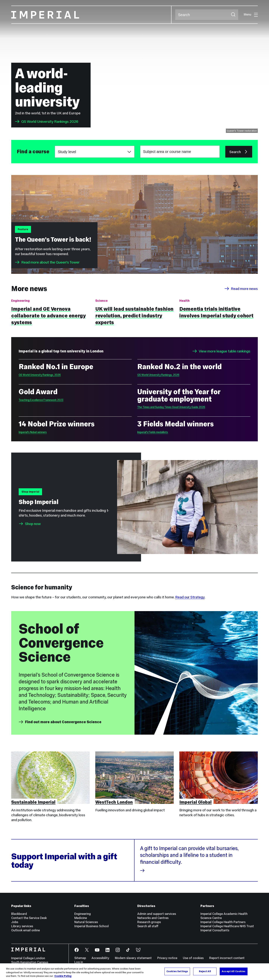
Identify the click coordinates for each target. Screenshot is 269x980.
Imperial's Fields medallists (153, 432)
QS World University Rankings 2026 (47, 121)
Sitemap (80, 958)
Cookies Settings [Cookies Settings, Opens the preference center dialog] (177, 971)
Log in (79, 962)
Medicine (81, 918)
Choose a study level (55, 146)
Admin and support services (157, 914)
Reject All (205, 971)
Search (175, 15)
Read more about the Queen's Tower (47, 262)
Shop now (33, 524)
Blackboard (19, 914)
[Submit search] (233, 15)
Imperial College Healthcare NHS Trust (227, 926)
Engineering (83, 914)
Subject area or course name (17, 152)
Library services (22, 926)
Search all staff (148, 926)
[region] (134, 972)
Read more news (241, 289)
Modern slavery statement (133, 958)
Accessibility (100, 958)
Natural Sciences (86, 922)
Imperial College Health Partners (223, 922)
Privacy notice (167, 958)
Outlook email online (25, 930)
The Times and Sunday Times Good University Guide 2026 (171, 407)
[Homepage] (91, 15)
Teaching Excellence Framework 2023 (41, 400)
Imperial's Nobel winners (33, 432)
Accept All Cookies (234, 971)
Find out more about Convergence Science (60, 722)
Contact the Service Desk (29, 918)
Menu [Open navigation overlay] (251, 15)
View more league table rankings (221, 351)
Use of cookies (193, 958)
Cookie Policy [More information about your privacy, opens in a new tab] (63, 976)
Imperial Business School (92, 926)
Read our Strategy (190, 597)
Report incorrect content (227, 958)
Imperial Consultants (215, 930)
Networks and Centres (153, 918)
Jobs (15, 922)
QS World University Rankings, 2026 (40, 375)
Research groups (149, 922)
